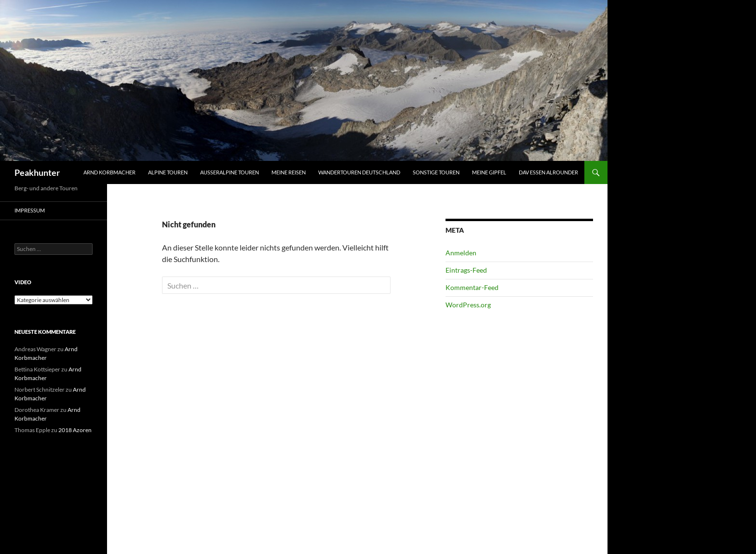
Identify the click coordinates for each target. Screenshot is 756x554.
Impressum (30, 210)
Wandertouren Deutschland (359, 172)
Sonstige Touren (436, 172)
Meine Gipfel (489, 172)
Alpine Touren (168, 172)
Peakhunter (37, 172)
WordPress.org (468, 305)
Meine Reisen (289, 172)
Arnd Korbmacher (109, 172)
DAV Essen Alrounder (548, 172)
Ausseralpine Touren (229, 172)
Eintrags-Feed (466, 270)
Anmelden (461, 253)
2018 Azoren (75, 430)
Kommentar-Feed (472, 287)
